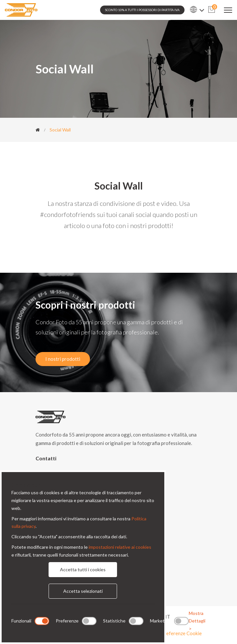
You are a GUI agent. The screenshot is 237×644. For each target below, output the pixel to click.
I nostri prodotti (63, 359)
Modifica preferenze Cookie (172, 633)
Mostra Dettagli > (197, 621)
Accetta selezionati (83, 591)
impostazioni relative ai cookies (120, 547)
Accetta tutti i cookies (83, 569)
